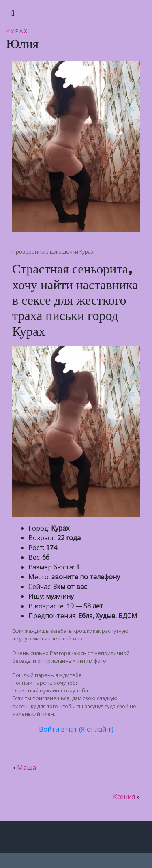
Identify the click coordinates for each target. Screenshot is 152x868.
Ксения (124, 797)
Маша (27, 767)
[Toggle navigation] (13, 13)
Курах (17, 31)
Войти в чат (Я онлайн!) (76, 729)
